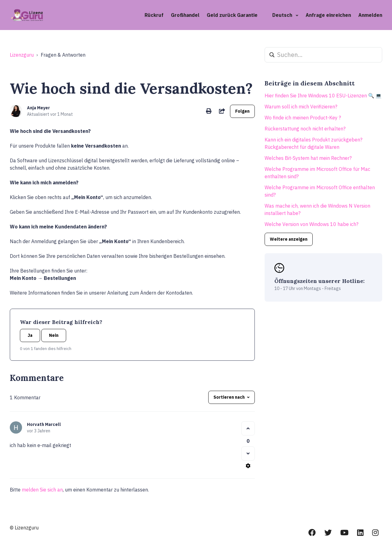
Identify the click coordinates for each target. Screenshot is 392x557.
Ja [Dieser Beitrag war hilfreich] (30, 335)
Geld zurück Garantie (232, 15)
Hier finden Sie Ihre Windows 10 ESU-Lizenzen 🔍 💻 (323, 96)
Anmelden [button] (370, 15)
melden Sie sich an (42, 490)
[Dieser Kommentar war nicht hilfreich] (248, 454)
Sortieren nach (229, 397)
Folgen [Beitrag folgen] (242, 111)
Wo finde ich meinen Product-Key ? (303, 118)
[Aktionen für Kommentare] (248, 466)
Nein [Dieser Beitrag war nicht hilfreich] (54, 335)
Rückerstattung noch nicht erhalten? (305, 129)
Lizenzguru (22, 55)
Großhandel (185, 15)
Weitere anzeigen (289, 239)
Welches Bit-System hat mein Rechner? (308, 158)
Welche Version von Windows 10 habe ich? (311, 224)
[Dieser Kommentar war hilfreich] (248, 428)
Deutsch (283, 15)
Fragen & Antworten (63, 55)
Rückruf (154, 15)
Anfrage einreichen (328, 15)
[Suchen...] (323, 55)
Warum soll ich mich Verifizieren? (301, 107)
